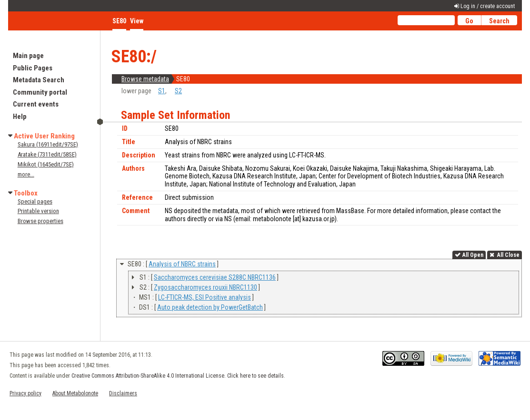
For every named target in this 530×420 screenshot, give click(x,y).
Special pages (35, 201)
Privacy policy (25, 393)
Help (20, 117)
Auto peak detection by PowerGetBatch (210, 307)
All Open (473, 255)
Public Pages (33, 68)
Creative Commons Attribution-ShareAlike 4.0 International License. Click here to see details (178, 376)
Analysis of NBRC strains (182, 264)
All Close (508, 255)
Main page (28, 56)
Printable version (38, 211)
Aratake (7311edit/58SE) (47, 154)
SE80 (119, 21)
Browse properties (40, 221)
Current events (36, 104)
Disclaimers (123, 393)
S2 (178, 91)
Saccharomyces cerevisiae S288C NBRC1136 (215, 277)
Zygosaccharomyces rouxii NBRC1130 (205, 287)
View (137, 21)
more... (26, 174)
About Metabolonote (75, 393)
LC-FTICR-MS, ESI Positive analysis (205, 297)
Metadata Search (39, 80)
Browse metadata (145, 79)
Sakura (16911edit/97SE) (48, 144)
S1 (162, 91)
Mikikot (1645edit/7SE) (46, 164)
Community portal (40, 92)
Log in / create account (488, 6)
